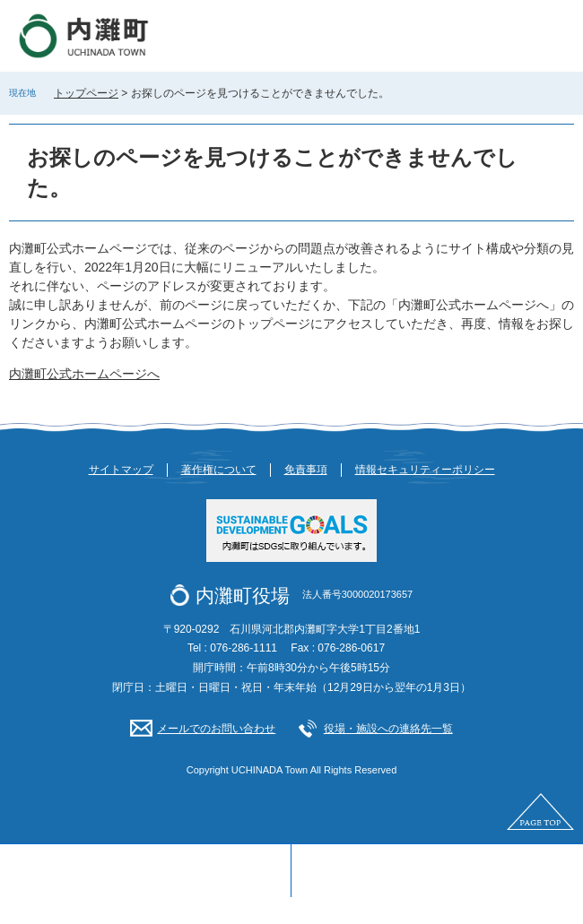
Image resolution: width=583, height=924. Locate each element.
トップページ (86, 93)
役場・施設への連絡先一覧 (388, 729)
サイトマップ (121, 470)
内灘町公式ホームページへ (84, 374)
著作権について (219, 470)
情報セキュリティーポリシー (425, 470)
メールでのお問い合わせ (216, 729)
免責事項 (306, 470)
